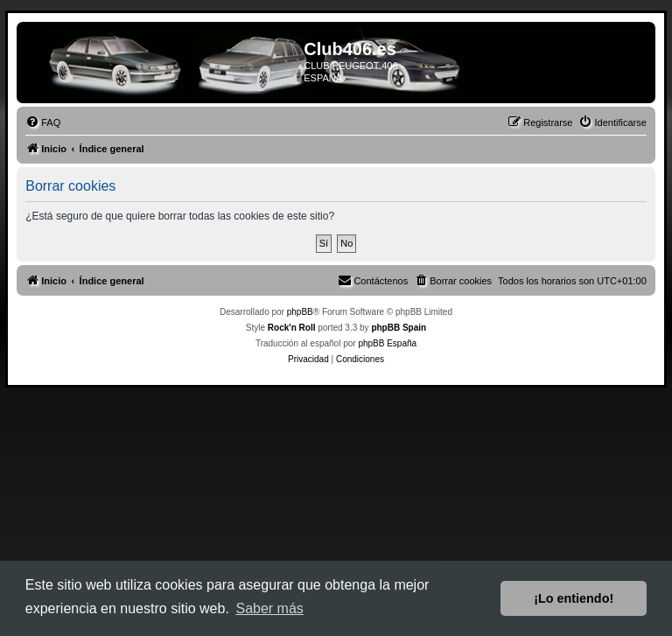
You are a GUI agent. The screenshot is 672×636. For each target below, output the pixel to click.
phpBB (300, 312)
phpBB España (387, 343)
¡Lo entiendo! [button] (574, 598)
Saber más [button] (269, 608)
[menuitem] (43, 122)
